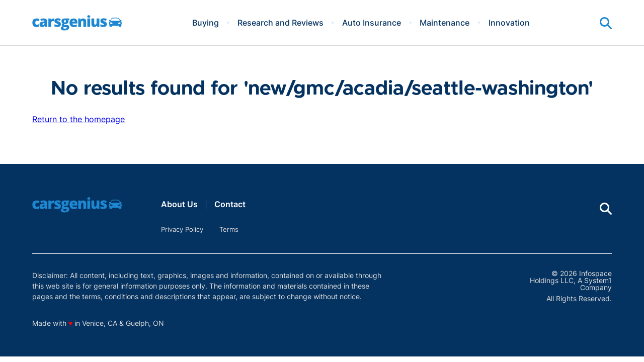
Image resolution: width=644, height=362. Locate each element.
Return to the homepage (78, 119)
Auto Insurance (372, 23)
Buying (206, 23)
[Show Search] (606, 23)
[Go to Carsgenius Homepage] (77, 23)
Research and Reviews (280, 23)
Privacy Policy (182, 229)
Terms (229, 229)
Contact (230, 204)
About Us (179, 204)
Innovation (509, 23)
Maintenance (445, 23)
